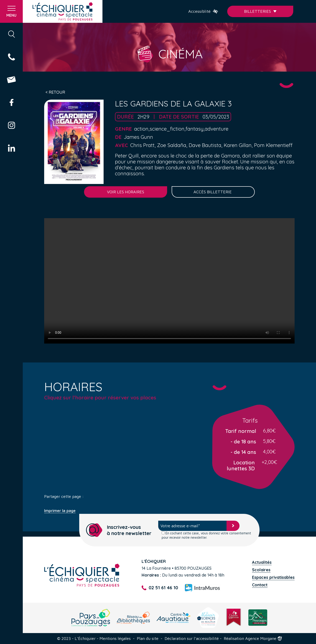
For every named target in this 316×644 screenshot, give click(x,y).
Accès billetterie (213, 192)
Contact (260, 585)
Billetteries (260, 11)
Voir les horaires (126, 192)
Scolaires (261, 570)
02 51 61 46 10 (160, 588)
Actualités (262, 562)
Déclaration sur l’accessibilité (192, 639)
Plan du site (148, 639)
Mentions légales (115, 639)
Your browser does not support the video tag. (169, 281)
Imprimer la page (60, 511)
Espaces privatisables (273, 577)
